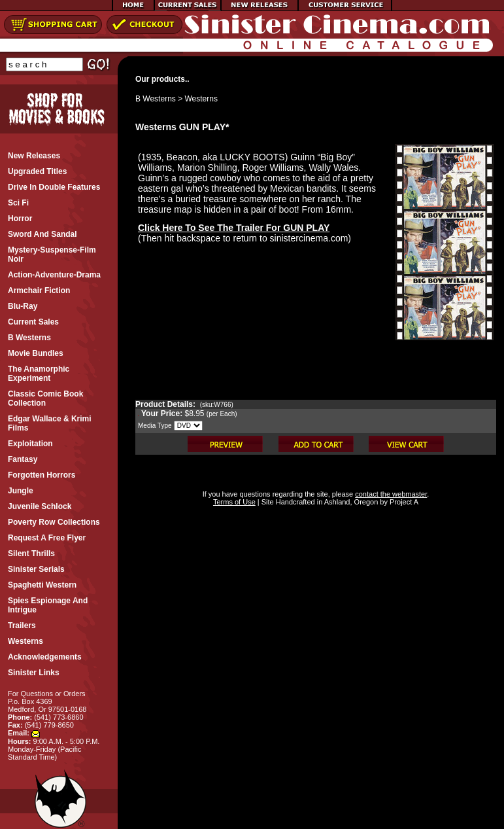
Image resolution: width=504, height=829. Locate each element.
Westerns (201, 99)
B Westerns (156, 99)
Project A (403, 502)
